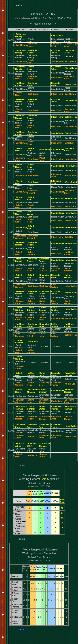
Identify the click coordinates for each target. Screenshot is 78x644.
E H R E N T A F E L (43, 14)
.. (22, 474)
